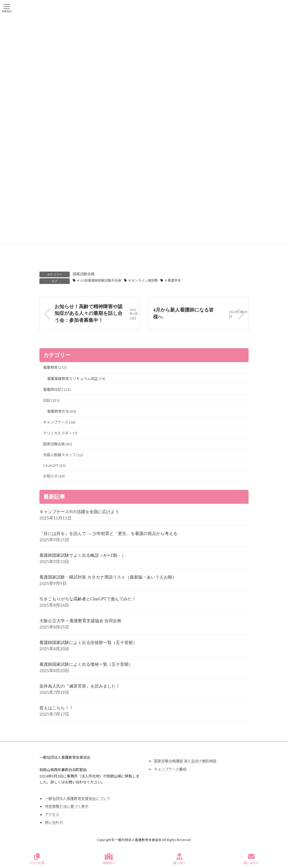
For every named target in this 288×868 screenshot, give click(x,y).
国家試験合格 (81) (58, 444)
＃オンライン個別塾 (143, 281)
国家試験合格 (84, 274)
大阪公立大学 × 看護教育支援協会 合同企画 (80, 621)
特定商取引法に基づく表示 (67, 806)
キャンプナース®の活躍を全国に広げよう (79, 512)
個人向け (179, 859)
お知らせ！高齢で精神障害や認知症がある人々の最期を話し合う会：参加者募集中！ (89, 313)
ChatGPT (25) (54, 465)
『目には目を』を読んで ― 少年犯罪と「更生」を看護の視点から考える (108, 534)
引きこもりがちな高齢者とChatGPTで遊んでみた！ (88, 599)
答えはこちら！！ (56, 708)
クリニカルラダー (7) (60, 433)
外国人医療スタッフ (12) (63, 455)
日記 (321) (51, 400)
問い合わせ (54, 822)
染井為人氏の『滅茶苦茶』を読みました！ (80, 686)
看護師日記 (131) (57, 389)
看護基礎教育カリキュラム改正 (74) (76, 378)
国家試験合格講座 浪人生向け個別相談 (185, 761)
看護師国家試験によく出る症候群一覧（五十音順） (88, 643)
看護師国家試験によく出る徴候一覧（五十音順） (86, 664)
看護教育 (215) (55, 367)
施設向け (109, 859)
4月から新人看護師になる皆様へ (183, 314)
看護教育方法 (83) (62, 411)
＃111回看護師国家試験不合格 (99, 281)
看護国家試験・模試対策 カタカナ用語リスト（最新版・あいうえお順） (108, 577)
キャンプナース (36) (59, 422)
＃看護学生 (173, 281)
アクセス (52, 815)
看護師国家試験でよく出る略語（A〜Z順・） (83, 555)
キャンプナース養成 (170, 769)
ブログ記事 (37, 859)
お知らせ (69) (54, 476)
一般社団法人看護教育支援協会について (78, 798)
